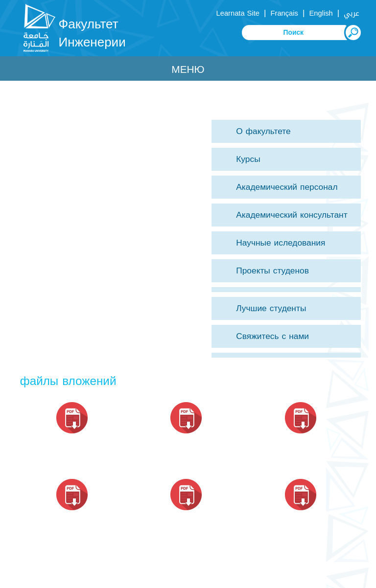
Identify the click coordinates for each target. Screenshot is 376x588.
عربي (352, 13)
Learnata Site (238, 13)
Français (284, 13)
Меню (188, 69)
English (321, 13)
